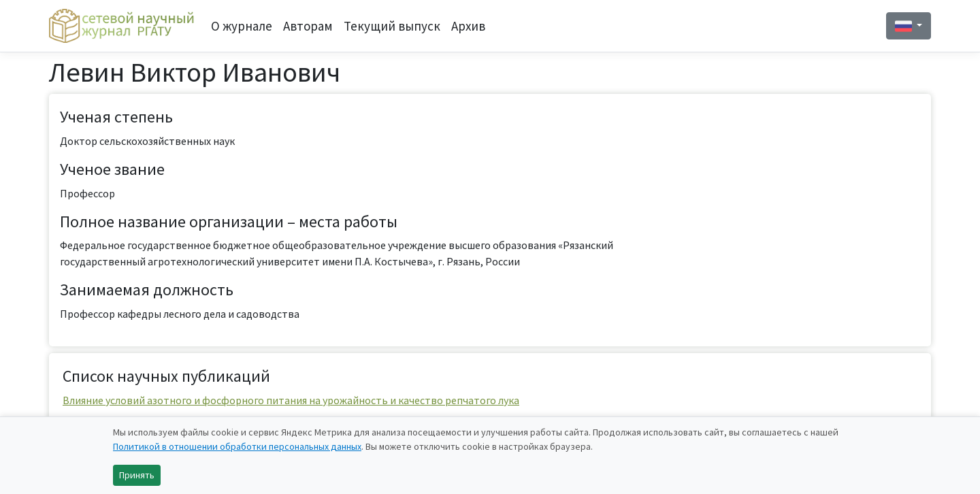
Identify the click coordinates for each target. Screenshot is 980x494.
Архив (468, 26)
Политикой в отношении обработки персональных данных (237, 446)
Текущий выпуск (392, 26)
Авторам (308, 26)
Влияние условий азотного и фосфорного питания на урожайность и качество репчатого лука (291, 400)
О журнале (242, 26)
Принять (137, 475)
